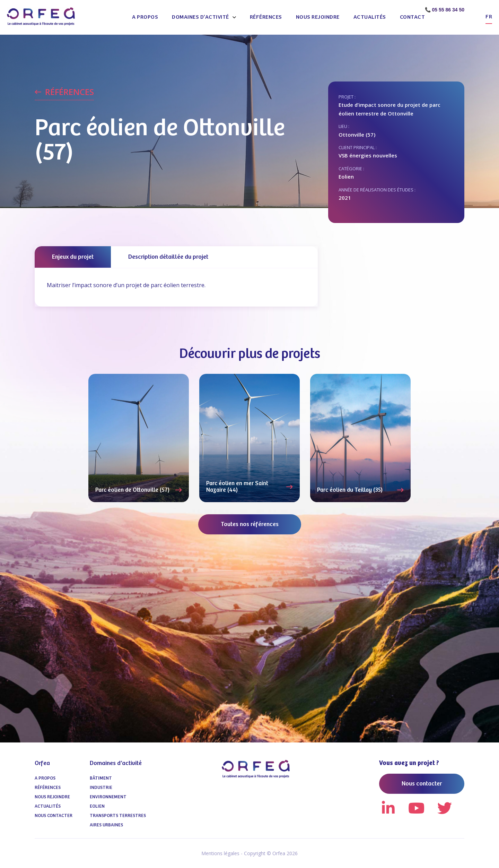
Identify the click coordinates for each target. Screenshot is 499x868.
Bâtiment (101, 778)
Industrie (101, 788)
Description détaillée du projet (168, 257)
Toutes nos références (250, 524)
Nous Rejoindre (318, 17)
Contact (413, 17)
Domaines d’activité (200, 17)
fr (489, 17)
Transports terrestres (118, 816)
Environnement (108, 797)
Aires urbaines (106, 825)
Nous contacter (54, 816)
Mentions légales (220, 853)
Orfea (42, 763)
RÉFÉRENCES (69, 92)
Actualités (370, 17)
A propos (145, 17)
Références (266, 17)
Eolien (97, 806)
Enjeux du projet (73, 257)
